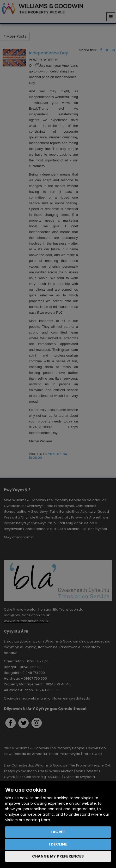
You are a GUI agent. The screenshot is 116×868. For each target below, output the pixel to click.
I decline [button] (58, 844)
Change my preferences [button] (58, 856)
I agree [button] (58, 832)
